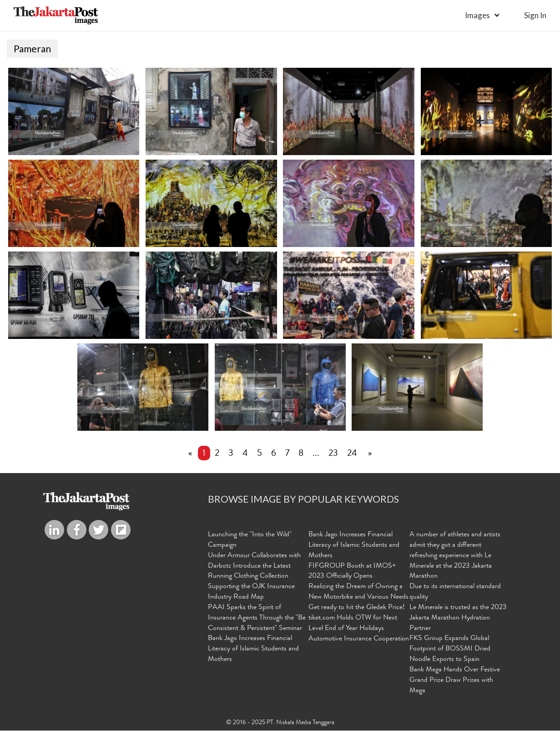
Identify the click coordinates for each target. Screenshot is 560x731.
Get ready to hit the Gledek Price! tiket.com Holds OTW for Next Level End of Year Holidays (357, 618)
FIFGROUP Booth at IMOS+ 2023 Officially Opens (352, 572)
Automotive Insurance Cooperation (359, 639)
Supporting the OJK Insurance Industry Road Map (251, 592)
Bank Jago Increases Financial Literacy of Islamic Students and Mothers (253, 649)
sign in (535, 15)
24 (352, 454)
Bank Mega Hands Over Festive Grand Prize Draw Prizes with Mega (455, 681)
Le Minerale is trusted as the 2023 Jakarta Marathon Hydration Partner (458, 618)
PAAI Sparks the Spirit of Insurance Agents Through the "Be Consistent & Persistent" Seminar (257, 618)
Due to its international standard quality (455, 592)
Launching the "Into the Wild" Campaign (250, 540)
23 (333, 454)
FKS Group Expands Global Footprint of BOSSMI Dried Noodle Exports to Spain (450, 649)
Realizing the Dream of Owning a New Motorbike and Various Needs (358, 592)
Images (477, 15)
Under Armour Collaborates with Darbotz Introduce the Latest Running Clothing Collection (254, 566)
